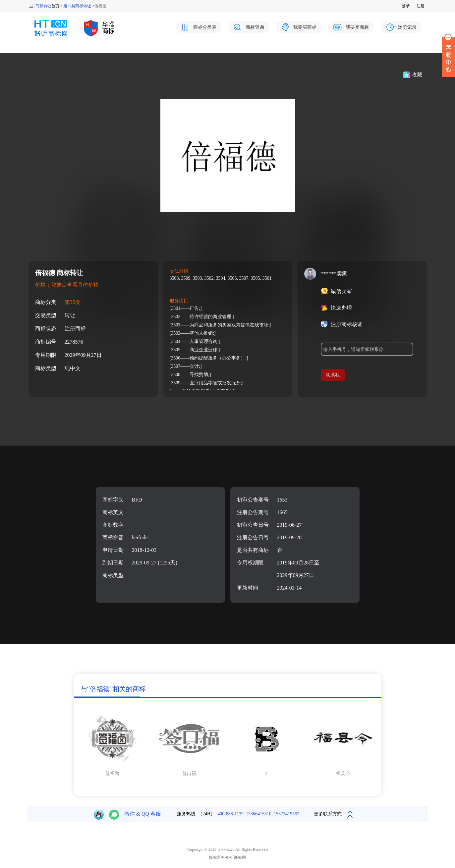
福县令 (343, 773)
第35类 (73, 302)
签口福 (189, 773)
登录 (406, 6)
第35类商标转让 (77, 6)
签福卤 (112, 773)
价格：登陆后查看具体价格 (67, 285)
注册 (421, 6)
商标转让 (43, 6)
